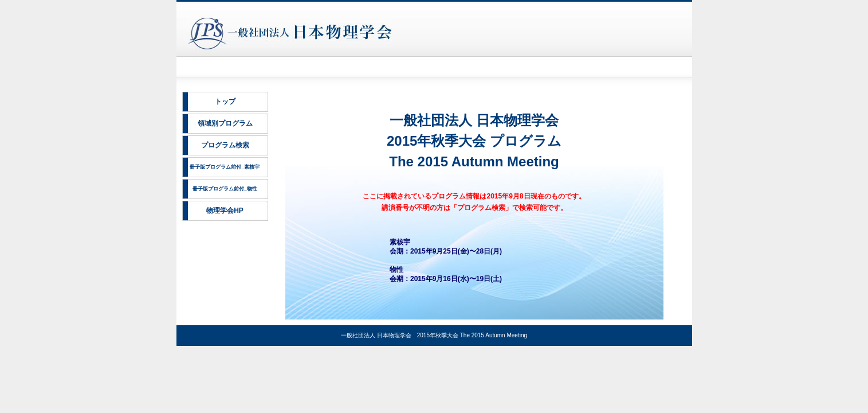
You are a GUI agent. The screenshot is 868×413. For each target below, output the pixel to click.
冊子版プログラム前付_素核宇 (225, 167)
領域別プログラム (225, 123)
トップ (225, 102)
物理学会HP (225, 211)
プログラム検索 (225, 145)
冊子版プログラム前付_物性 (225, 189)
